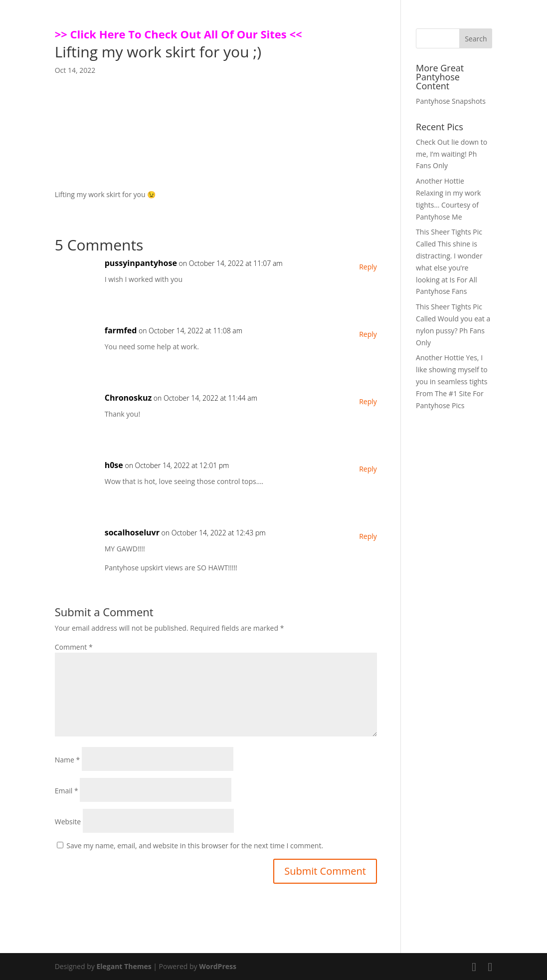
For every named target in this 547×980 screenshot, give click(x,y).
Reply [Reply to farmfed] (368, 334)
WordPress (218, 966)
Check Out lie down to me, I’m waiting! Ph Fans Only (452, 154)
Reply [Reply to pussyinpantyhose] (368, 267)
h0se (114, 465)
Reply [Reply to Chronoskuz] (368, 401)
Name (68, 760)
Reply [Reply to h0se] (368, 469)
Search (476, 39)
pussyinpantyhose (141, 263)
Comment (74, 647)
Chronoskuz (128, 398)
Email (67, 791)
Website (68, 822)
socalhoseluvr (132, 532)
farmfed (121, 330)
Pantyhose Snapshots (451, 101)
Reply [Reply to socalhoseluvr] (368, 536)
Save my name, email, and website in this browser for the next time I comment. (195, 846)
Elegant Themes (124, 966)
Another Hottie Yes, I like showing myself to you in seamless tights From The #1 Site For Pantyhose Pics (452, 381)
